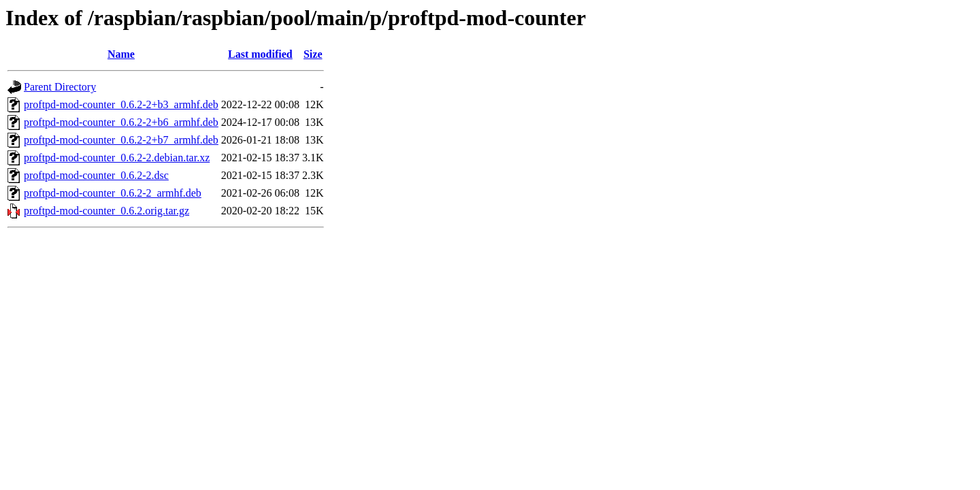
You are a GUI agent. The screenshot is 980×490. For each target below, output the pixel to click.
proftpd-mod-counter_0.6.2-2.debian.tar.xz (117, 158)
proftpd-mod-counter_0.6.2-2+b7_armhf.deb (121, 140)
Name (121, 54)
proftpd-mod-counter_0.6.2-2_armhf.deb (113, 193)
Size (313, 54)
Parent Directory (60, 87)
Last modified (260, 54)
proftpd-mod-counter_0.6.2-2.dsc (96, 175)
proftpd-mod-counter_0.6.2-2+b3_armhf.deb (121, 104)
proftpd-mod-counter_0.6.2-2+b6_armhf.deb (121, 122)
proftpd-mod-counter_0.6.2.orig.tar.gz (107, 211)
